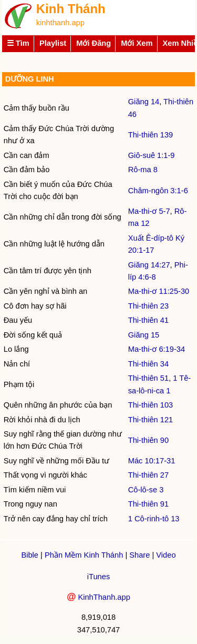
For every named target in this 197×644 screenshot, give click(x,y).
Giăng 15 (144, 335)
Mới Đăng (94, 43)
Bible (30, 555)
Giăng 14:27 (149, 265)
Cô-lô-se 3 (146, 490)
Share (139, 555)
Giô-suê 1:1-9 (152, 155)
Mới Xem (137, 43)
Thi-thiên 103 (151, 405)
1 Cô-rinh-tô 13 (154, 519)
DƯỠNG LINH (29, 79)
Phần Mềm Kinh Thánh (84, 555)
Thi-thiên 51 (148, 378)
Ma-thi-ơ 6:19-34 (157, 349)
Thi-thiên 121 (151, 420)
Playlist (53, 43)
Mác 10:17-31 (152, 461)
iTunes (98, 577)
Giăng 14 (144, 102)
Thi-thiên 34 (148, 364)
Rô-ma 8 (143, 170)
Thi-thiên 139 (151, 135)
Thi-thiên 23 (148, 306)
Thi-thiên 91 (148, 504)
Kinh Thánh (71, 9)
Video (166, 555)
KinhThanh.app (104, 597)
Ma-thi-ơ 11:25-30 (159, 291)
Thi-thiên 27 (148, 475)
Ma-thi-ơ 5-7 (149, 211)
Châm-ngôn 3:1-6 (158, 191)
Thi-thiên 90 (148, 440)
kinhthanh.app (60, 23)
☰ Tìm (18, 43)
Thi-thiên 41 (148, 320)
